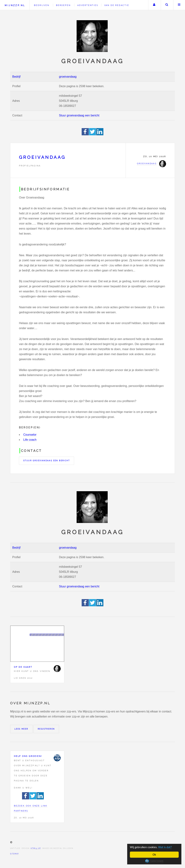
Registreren (46, 729)
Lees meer (21, 729)
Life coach (30, 440)
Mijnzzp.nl (15, 5)
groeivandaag (68, 77)
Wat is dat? (166, 847)
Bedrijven (42, 5)
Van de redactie (117, 5)
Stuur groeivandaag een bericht (79, 115)
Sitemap (14, 854)
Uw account (154, 5)
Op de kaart (23, 667)
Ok (154, 855)
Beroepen (63, 5)
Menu (179, 5)
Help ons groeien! (28, 756)
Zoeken (167, 5)
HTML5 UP (36, 848)
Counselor (30, 435)
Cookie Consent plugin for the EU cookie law (154, 861)
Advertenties (88, 5)
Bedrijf (16, 77)
